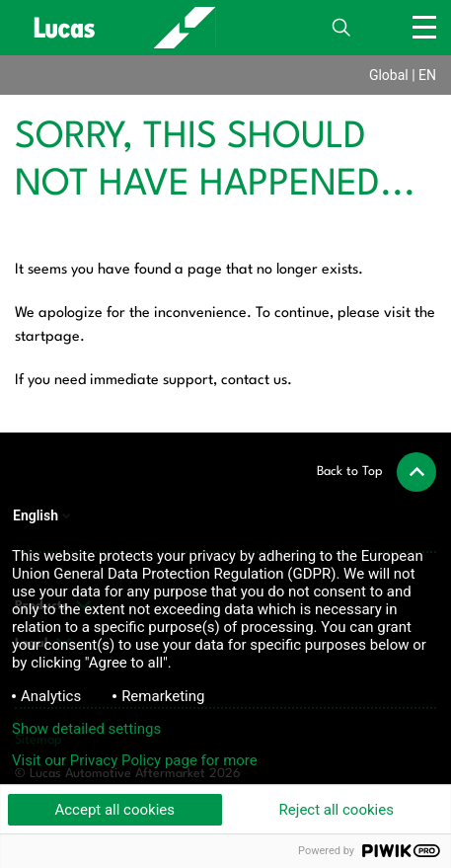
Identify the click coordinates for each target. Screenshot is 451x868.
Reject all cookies (337, 810)
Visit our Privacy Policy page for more (135, 760)
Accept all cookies (114, 810)
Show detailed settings (86, 729)
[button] (376, 472)
